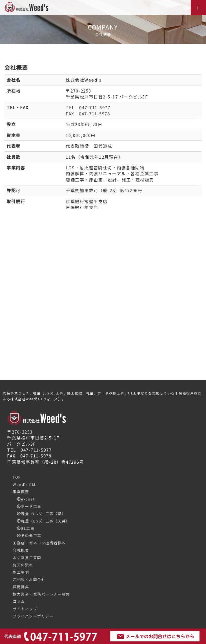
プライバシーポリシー (33, 616)
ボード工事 (27, 506)
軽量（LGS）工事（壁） (39, 514)
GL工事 (24, 528)
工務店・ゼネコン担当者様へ (39, 543)
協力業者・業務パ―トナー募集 (41, 594)
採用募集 (21, 587)
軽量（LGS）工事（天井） (41, 521)
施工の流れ (23, 565)
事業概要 (21, 492)
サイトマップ (25, 609)
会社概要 (21, 550)
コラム (19, 601)
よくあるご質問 (27, 557)
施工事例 (21, 572)
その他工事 (27, 536)
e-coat (24, 499)
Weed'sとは (24, 484)
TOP (17, 477)
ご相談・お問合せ (29, 579)
